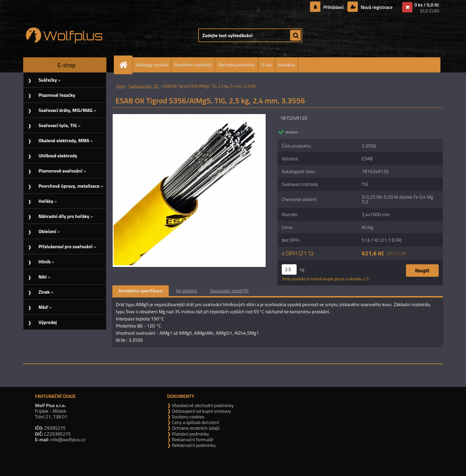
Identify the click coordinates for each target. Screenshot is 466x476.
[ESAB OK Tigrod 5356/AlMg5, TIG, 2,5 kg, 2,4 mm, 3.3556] (189, 116)
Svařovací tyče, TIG (143, 86)
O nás (267, 65)
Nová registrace (376, 7)
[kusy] (289, 269)
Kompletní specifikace (140, 291)
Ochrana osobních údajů (195, 428)
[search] (295, 36)
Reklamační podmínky (193, 445)
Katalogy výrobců (152, 65)
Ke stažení (186, 291)
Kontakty (287, 65)
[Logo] (64, 35)
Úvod (120, 86)
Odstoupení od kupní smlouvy (201, 411)
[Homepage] (126, 65)
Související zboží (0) (229, 291)
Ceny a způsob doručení (195, 422)
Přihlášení (333, 7)
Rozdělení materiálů (193, 65)
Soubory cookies (188, 417)
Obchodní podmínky (236, 65)
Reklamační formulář (192, 439)
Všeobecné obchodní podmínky (202, 405)
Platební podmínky (190, 434)
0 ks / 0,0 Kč (427, 5)
